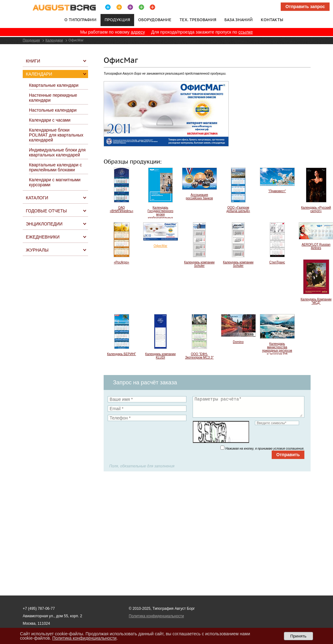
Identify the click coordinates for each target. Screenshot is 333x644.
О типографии (80, 20)
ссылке (246, 32)
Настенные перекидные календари (53, 98)
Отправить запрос (305, 7)
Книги (33, 61)
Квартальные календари (54, 85)
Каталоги (37, 198)
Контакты (272, 20)
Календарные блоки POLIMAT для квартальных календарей (56, 135)
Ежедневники (43, 237)
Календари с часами (50, 120)
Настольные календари (53, 110)
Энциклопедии (44, 224)
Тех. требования (198, 20)
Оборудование (155, 20)
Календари (54, 40)
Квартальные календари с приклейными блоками (55, 167)
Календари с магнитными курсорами (55, 182)
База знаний (239, 20)
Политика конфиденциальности (156, 616)
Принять (298, 636)
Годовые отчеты (46, 211)
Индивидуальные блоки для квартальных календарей (57, 152)
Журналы (37, 250)
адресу (138, 32)
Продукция (31, 40)
